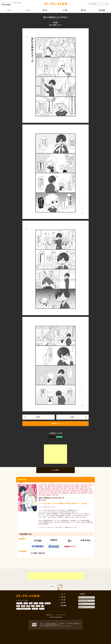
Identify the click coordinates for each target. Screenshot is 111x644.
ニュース (28, 10)
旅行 (18, 609)
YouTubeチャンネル (84, 601)
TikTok (80, 603)
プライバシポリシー (60, 618)
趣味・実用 (48, 606)
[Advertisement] (55, 456)
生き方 (41, 606)
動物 (28, 609)
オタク (26, 606)
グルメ (36, 606)
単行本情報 (64, 608)
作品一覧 (45, 10)
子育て (38, 609)
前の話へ (39, 418)
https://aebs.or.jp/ (68, 629)
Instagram (81, 606)
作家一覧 (83, 10)
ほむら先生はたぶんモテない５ (53, 500)
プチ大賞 (65, 10)
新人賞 (23, 609)
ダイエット (19, 606)
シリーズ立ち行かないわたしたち (24, 611)
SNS (33, 609)
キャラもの (35, 611)
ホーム (9, 10)
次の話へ (72, 418)
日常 (31, 606)
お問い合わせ (48, 618)
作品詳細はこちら (55, 425)
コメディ (42, 611)
